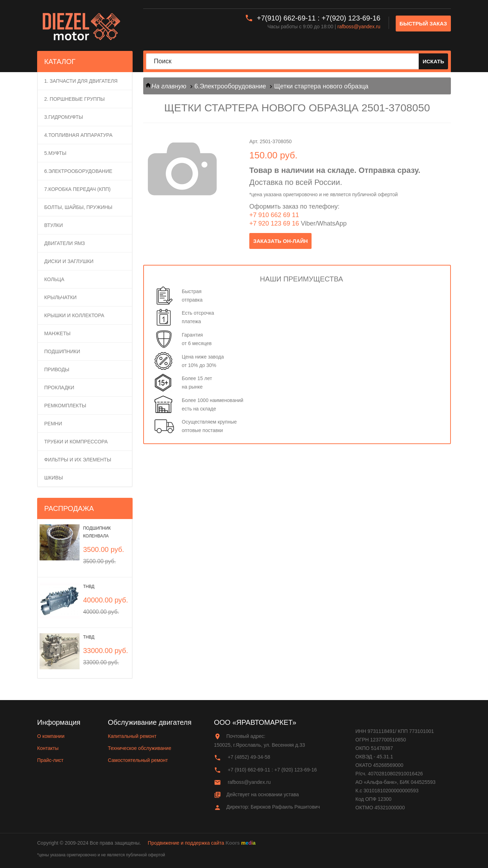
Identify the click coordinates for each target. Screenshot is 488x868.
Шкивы (54, 478)
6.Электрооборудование (78, 171)
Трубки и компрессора (76, 442)
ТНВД (89, 587)
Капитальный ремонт (132, 736)
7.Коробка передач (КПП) (77, 189)
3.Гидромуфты (64, 117)
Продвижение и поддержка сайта (186, 843)
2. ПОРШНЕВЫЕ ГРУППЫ (74, 99)
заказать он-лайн (280, 241)
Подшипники (62, 351)
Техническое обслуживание (140, 748)
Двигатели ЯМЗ (65, 243)
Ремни (53, 424)
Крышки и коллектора (74, 315)
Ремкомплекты (65, 406)
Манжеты (57, 333)
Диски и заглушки (69, 261)
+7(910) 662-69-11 (286, 18)
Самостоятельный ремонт (138, 760)
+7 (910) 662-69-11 (249, 770)
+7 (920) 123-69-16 (296, 770)
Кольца (54, 279)
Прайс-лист (50, 760)
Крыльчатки (60, 297)
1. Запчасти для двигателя (81, 81)
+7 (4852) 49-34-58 (249, 757)
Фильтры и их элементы (78, 460)
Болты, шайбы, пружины (78, 207)
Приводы (57, 369)
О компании (51, 736)
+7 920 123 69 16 (274, 223)
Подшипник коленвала (97, 532)
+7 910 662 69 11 (274, 215)
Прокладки (59, 388)
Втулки (54, 225)
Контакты (48, 748)
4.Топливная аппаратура (78, 135)
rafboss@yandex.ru (359, 27)
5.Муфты (55, 153)
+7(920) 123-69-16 (351, 18)
